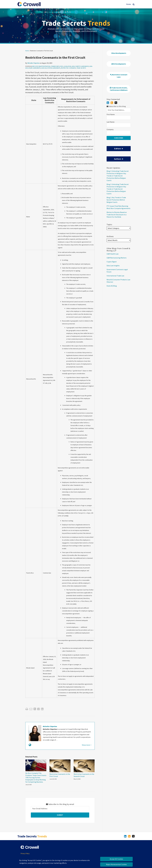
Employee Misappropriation (41, 66)
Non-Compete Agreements (80, 66)
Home (128, 4)
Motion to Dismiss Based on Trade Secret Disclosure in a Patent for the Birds (117, 215)
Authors (115, 158)
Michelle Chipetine (34, 63)
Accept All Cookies (116, 859)
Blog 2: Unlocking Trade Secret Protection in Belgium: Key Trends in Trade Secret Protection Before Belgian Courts (118, 189)
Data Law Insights (113, 266)
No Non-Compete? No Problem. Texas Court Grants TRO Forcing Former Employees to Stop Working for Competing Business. (36, 777)
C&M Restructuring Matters (117, 258)
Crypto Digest (112, 262)
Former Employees (57, 66)
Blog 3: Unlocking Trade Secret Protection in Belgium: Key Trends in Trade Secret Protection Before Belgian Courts (118, 176)
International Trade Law (115, 276)
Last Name (111, 122)
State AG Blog (112, 286)
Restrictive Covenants (68, 68)
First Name (111, 114)
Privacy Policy (25, 853)
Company (110, 129)
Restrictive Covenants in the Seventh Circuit (84, 775)
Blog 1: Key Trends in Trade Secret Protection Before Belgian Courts (116, 200)
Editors (115, 148)
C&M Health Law (113, 254)
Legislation (68, 66)
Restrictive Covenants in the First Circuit (60, 775)
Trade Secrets (76, 23)
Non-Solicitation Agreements (51, 68)
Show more (87, 745)
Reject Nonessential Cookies (116, 864)
